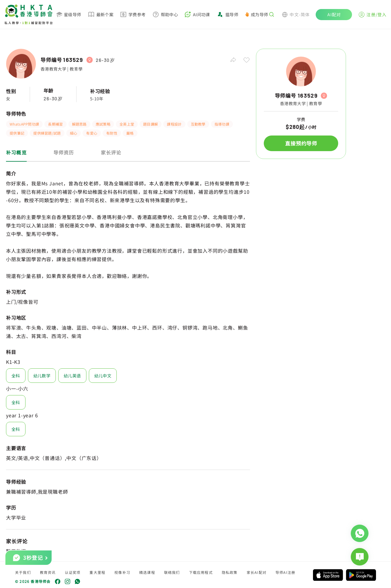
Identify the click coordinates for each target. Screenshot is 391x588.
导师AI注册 (285, 572)
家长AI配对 (257, 572)
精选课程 (147, 572)
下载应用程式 (201, 572)
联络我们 (172, 572)
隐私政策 (230, 572)
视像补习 (122, 572)
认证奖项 (73, 572)
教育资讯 (48, 572)
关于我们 (23, 572)
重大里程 (97, 572)
